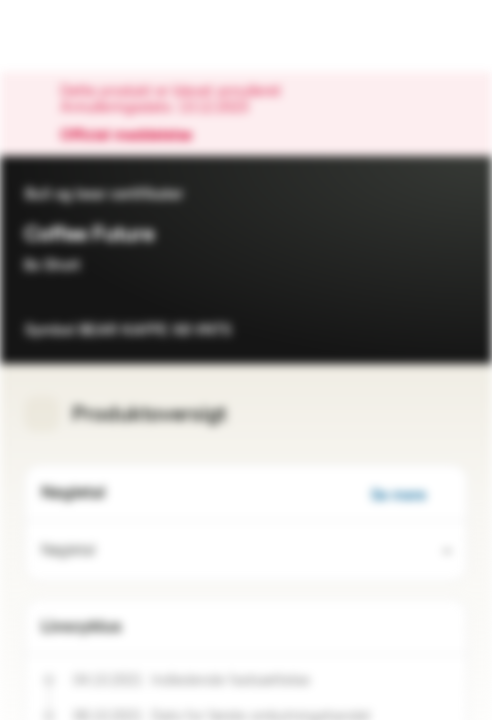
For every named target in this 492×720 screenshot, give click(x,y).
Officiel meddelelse (136, 136)
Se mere (410, 495)
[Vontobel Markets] (78, 36)
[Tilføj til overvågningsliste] (452, 324)
